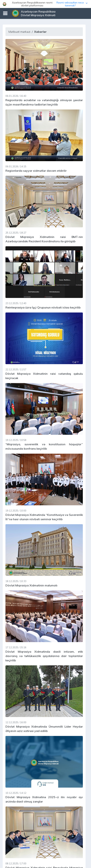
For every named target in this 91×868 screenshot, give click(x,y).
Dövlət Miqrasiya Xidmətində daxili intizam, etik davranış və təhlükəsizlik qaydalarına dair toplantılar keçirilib (44, 656)
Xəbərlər (40, 32)
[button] (45, 4)
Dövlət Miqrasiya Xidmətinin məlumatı (31, 585)
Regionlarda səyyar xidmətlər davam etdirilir (36, 171)
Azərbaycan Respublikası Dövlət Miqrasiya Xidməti (38, 13)
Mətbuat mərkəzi (19, 32)
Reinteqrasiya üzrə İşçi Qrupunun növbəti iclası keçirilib (43, 307)
